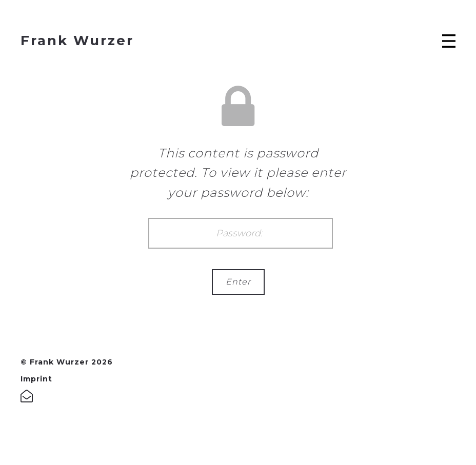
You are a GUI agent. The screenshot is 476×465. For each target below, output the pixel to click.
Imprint (36, 379)
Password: (241, 233)
